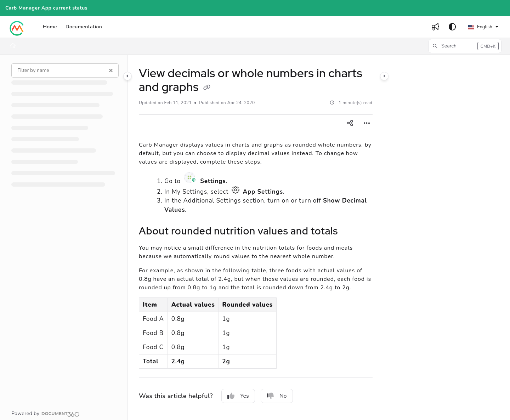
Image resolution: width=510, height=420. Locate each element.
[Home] (50, 27)
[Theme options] (452, 27)
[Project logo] (17, 27)
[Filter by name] (65, 70)
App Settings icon (236, 190)
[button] (465, 46)
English (480, 27)
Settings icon (190, 177)
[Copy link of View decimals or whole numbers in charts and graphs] (207, 88)
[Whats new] (435, 27)
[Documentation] (84, 27)
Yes (238, 396)
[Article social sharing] (350, 123)
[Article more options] (367, 123)
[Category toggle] (127, 76)
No (277, 396)
